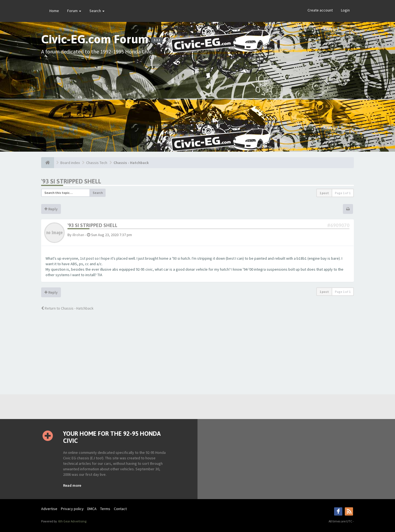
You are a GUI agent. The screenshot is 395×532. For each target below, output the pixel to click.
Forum (74, 11)
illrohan (78, 235)
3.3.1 (157, 40)
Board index (70, 163)
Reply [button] (51, 209)
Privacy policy (72, 509)
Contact (120, 509)
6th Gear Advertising (72, 521)
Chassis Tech (97, 163)
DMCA (92, 509)
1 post (324, 193)
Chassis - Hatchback (131, 163)
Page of (343, 193)
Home (54, 11)
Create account (320, 10)
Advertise (49, 509)
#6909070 (338, 225)
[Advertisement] (198, 100)
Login (345, 10)
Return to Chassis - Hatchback (67, 308)
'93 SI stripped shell (71, 181)
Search (97, 11)
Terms (105, 509)
